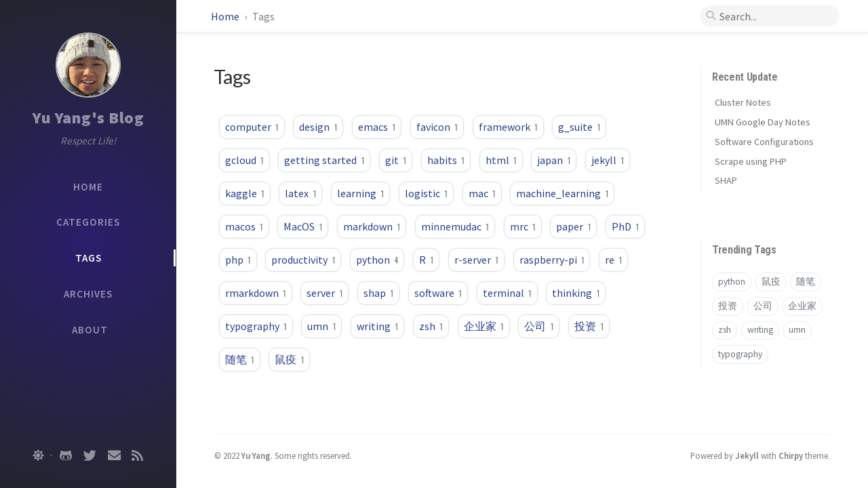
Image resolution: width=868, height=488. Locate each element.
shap (378, 293)
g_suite (579, 127)
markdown (372, 226)
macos (244, 226)
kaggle (245, 193)
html (501, 160)
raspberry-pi (552, 260)
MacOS (303, 226)
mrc (523, 226)
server (324, 293)
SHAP (726, 180)
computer (252, 127)
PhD (625, 226)
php (238, 260)
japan (554, 160)
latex (300, 193)
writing (377, 326)
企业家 (484, 326)
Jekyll (747, 455)
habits (446, 160)
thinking (576, 293)
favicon (437, 127)
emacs (377, 127)
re (613, 260)
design (318, 127)
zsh (431, 326)
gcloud (244, 160)
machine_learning (562, 193)
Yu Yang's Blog (88, 118)
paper (573, 226)
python (377, 260)
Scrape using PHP (751, 161)
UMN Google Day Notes (763, 122)
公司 (539, 326)
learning (360, 193)
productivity (303, 260)
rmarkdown (256, 293)
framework (508, 127)
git (396, 160)
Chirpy (791, 455)
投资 (589, 326)
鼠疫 (289, 359)
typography (256, 326)
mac (482, 193)
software (438, 293)
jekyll (608, 160)
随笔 (240, 359)
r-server (476, 260)
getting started (324, 160)
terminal (507, 293)
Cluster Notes (743, 102)
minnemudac (455, 226)
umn (321, 326)
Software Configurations (764, 142)
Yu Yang (256, 455)
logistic (426, 193)
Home (226, 16)
